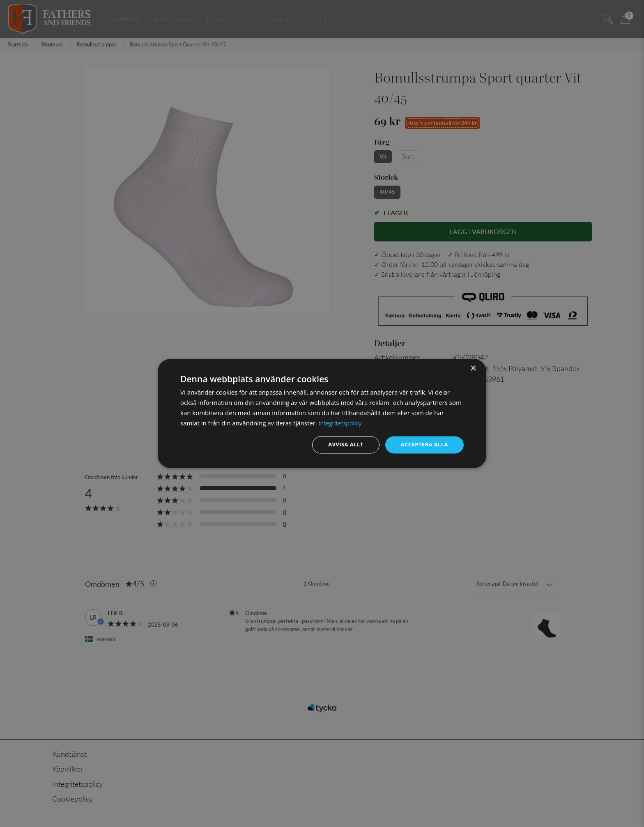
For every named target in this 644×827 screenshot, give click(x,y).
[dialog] (322, 413)
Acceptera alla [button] (423, 445)
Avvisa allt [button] (341, 445)
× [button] (473, 368)
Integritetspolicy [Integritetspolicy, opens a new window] (342, 423)
